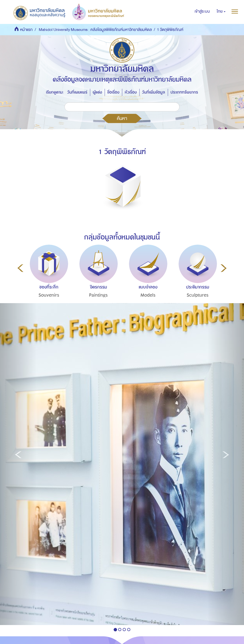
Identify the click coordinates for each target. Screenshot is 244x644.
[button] (221, 12)
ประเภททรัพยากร (184, 92)
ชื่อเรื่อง (113, 92)
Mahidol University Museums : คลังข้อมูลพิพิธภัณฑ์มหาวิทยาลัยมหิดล (95, 30)
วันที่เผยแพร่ (77, 92)
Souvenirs (49, 295)
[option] (48, 279)
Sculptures (198, 295)
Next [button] (224, 268)
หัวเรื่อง (131, 92)
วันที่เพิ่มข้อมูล (154, 92)
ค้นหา (122, 118)
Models (148, 295)
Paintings (98, 295)
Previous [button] (20, 268)
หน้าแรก (26, 30)
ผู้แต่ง (97, 92)
